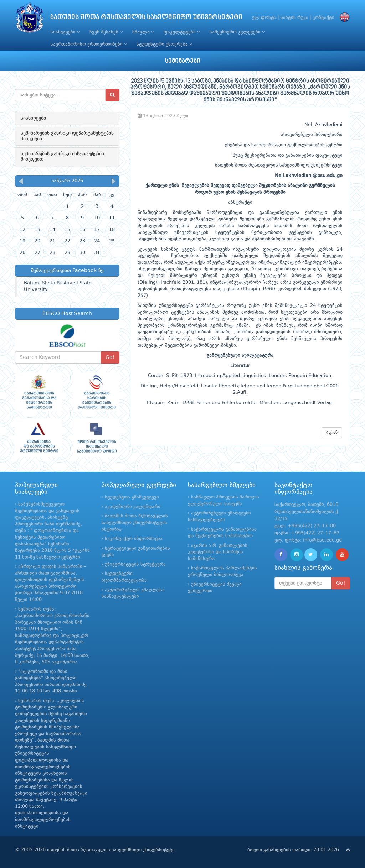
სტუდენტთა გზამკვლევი (132, 497)
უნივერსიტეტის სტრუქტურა (135, 564)
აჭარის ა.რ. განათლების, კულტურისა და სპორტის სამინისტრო (218, 552)
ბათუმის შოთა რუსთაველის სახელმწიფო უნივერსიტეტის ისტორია (135, 523)
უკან (332, 432)
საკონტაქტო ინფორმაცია (134, 539)
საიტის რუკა (294, 18)
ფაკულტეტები (182, 32)
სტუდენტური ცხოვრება (164, 44)
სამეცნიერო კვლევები (237, 32)
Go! (110, 357)
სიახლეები (65, 32)
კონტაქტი (323, 18)
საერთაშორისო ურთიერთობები (89, 44)
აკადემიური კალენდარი (133, 507)
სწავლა (143, 32)
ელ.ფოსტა (264, 18)
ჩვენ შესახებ (106, 32)
